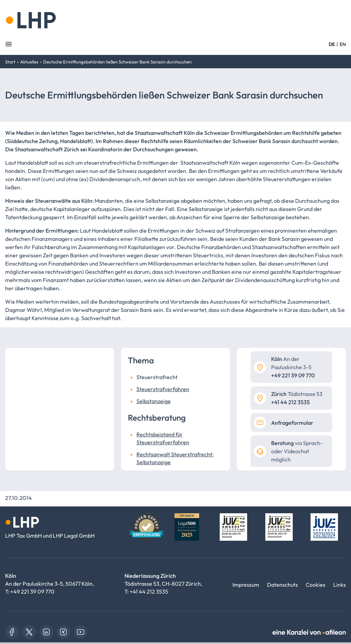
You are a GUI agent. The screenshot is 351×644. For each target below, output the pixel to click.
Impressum (246, 585)
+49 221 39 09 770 (32, 592)
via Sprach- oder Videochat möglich (297, 451)
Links (340, 585)
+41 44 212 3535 (149, 592)
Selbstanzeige (154, 401)
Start (10, 62)
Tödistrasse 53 (297, 394)
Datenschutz (282, 585)
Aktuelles (29, 62)
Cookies (316, 585)
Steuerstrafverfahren (163, 389)
